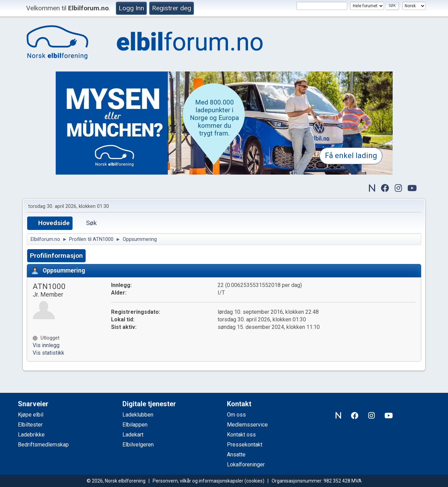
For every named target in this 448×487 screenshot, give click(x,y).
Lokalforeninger (246, 464)
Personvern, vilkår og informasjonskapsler (198, 481)
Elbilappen (135, 425)
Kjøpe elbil (31, 415)
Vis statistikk (48, 353)
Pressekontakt (245, 445)
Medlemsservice (247, 425)
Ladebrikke (31, 435)
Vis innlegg (46, 345)
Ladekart (133, 435)
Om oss (236, 415)
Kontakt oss (241, 435)
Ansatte (236, 455)
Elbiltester (30, 425)
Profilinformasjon (56, 256)
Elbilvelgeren (138, 445)
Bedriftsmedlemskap (43, 445)
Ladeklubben (138, 415)
